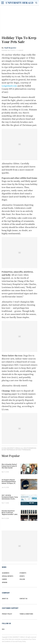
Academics (6, 573)
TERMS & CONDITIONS (26, 614)
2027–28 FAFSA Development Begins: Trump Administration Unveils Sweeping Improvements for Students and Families (10, 497)
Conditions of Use (10, 641)
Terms (34, 639)
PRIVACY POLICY (7, 614)
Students (23, 573)
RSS (3, 629)
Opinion (5, 582)
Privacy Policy (22, 641)
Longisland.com (9, 86)
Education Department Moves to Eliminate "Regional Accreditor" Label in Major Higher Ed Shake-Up (10, 513)
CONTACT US (23, 599)
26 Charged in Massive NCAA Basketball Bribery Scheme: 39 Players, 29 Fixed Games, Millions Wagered (9, 482)
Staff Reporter (10, 48)
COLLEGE (22, 579)
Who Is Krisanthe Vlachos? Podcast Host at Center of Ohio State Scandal (9, 466)
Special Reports (8, 576)
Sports (22, 576)
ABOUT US (5, 599)
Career (4, 579)
